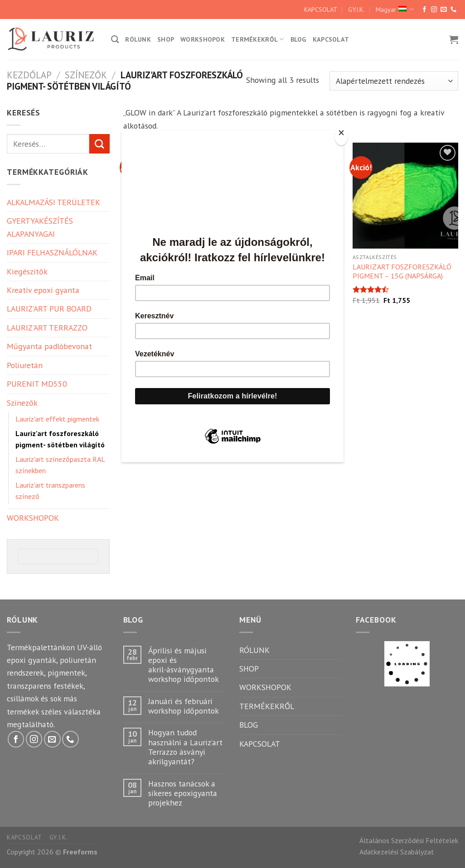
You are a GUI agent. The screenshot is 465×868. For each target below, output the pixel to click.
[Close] (341, 136)
